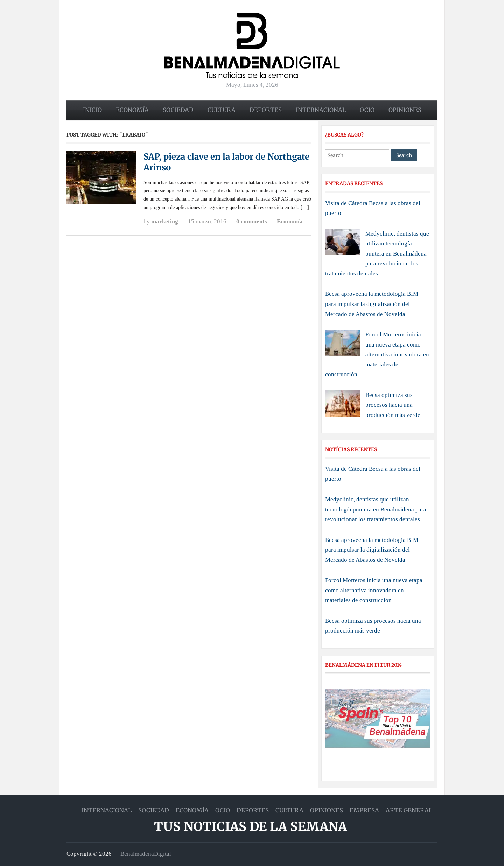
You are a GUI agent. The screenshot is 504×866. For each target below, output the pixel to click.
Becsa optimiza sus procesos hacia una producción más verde (393, 405)
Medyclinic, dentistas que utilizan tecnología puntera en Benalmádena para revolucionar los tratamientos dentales (377, 254)
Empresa (364, 810)
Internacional (321, 110)
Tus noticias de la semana (250, 827)
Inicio (92, 110)
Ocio (367, 110)
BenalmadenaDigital (146, 854)
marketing (165, 221)
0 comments (252, 221)
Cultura (222, 110)
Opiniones (405, 110)
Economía (132, 110)
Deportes (266, 110)
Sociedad (178, 110)
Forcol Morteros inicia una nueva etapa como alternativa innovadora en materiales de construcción (377, 354)
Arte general (409, 810)
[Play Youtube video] (378, 718)
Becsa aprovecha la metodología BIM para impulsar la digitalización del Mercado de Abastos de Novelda (372, 304)
